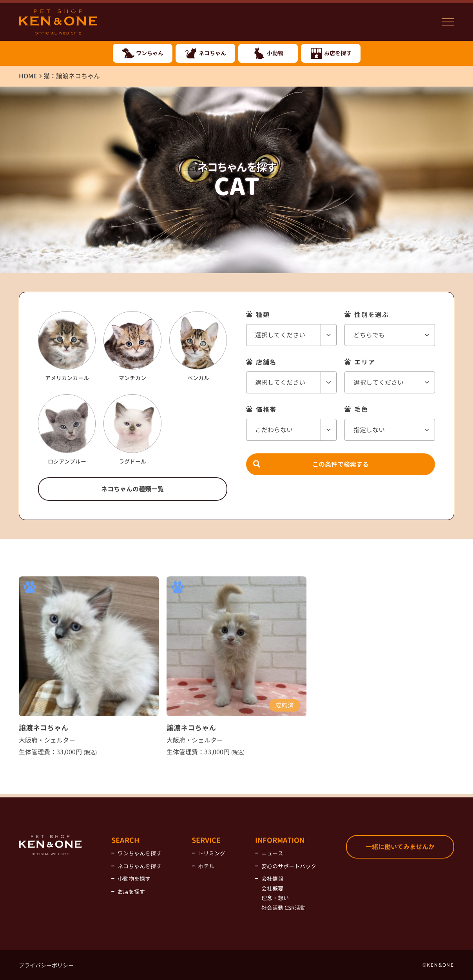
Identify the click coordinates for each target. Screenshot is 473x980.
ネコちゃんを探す (140, 866)
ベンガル (198, 346)
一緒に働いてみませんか (400, 847)
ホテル (206, 866)
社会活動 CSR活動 (284, 908)
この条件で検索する (341, 458)
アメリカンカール (67, 346)
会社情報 (272, 879)
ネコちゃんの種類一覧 (132, 489)
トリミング (212, 853)
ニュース (272, 853)
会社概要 (272, 889)
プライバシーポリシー (46, 965)
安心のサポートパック (289, 866)
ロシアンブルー (67, 429)
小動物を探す (134, 879)
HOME (28, 76)
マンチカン (132, 346)
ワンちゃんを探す (140, 853)
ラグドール (132, 429)
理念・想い (275, 898)
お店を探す (131, 892)
